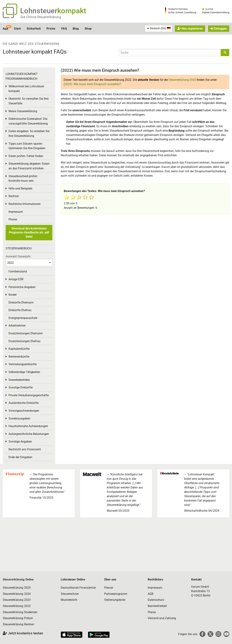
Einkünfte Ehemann (21, 302)
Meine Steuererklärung (23, 111)
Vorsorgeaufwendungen (24, 411)
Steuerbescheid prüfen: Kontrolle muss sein (23, 179)
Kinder (13, 295)
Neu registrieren (190, 29)
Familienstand (18, 271)
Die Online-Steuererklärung (41, 17)
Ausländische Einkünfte (24, 403)
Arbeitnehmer (17, 326)
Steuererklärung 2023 (17, 600)
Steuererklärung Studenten (20, 612)
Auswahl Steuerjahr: (18, 256)
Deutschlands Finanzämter (78, 588)
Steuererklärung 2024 (17, 594)
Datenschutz (156, 600)
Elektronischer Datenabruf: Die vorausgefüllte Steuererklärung (28, 121)
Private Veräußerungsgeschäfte (29, 395)
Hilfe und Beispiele (20, 188)
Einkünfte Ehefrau (20, 310)
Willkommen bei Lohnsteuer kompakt (26, 89)
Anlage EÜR (16, 279)
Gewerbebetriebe (19, 380)
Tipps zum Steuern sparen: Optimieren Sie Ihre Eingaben (27, 146)
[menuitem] (159, 28)
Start (17, 29)
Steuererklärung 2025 (182, 80)
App (5, 29)
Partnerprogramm (116, 594)
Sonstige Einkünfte (21, 387)
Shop (88, 29)
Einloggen (219, 29)
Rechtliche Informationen (25, 204)
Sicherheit (34, 29)
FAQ (64, 29)
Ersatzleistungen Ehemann (26, 333)
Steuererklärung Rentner (18, 624)
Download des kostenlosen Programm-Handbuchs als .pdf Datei (29, 233)
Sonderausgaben (19, 418)
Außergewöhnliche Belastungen (29, 434)
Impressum (16, 212)
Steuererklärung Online (18, 579)
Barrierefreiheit (157, 606)
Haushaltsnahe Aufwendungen (28, 426)
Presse (13, 219)
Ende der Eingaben (20, 457)
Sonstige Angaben (20, 442)
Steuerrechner (70, 594)
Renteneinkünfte (19, 357)
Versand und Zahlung (162, 618)
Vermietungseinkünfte (23, 364)
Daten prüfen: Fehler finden (26, 156)
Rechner (14, 196)
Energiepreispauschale (23, 318)
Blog (76, 29)
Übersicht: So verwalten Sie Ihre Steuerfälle (29, 101)
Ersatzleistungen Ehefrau (24, 341)
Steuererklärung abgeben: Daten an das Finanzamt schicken (29, 166)
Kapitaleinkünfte (19, 349)
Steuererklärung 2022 (17, 606)
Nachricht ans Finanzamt (25, 449)
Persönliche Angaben (22, 287)
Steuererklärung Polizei (18, 618)
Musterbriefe (69, 600)
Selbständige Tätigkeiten (24, 372)
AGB (151, 594)
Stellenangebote (115, 600)
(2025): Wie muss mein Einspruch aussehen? (92, 84)
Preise (51, 29)
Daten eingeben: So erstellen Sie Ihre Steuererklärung (29, 134)
